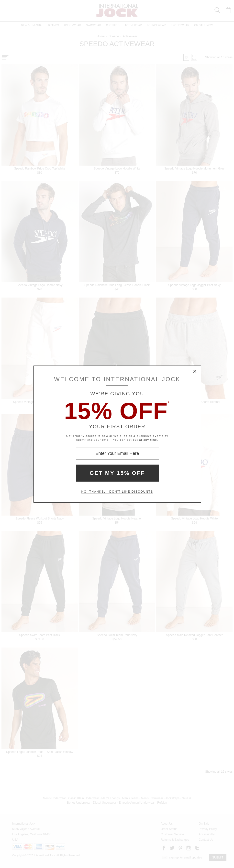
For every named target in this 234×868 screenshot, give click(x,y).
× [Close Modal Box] (195, 371)
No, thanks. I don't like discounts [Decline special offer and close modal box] (117, 492)
